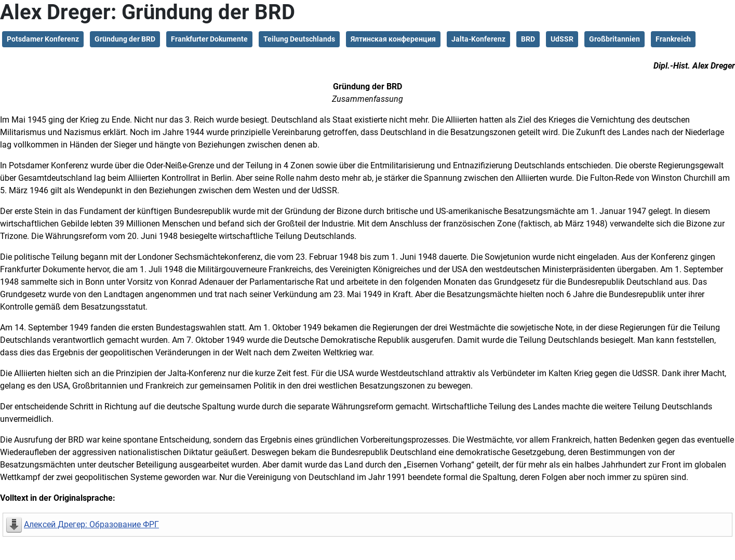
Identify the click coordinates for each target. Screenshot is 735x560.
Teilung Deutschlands (299, 39)
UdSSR (562, 39)
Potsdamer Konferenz (43, 39)
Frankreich (673, 39)
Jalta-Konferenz (478, 39)
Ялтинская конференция (393, 39)
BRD (528, 39)
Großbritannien (614, 39)
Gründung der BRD (125, 39)
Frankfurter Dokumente (209, 39)
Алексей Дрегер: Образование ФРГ (91, 524)
